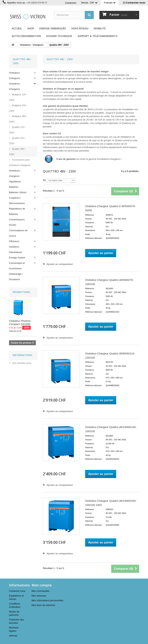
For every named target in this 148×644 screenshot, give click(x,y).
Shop (31, 28)
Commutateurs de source (18, 233)
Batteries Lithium (18, 192)
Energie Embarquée (53, 28)
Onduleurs (14, 73)
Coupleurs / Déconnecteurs (17, 201)
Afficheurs (14, 241)
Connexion (71, 3)
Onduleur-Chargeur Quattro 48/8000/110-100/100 (110, 356)
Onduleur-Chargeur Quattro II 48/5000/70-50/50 (110, 208)
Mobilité (100, 28)
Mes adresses (39, 596)
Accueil (17, 28)
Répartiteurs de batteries (17, 211)
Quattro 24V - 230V (18, 141)
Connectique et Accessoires (17, 266)
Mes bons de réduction (44, 605)
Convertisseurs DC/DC (17, 222)
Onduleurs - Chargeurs (15, 86)
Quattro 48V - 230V (18, 152)
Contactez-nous (136, 3)
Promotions (21, 292)
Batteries (14, 187)
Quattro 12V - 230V (18, 130)
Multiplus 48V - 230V (18, 119)
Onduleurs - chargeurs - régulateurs (15, 176)
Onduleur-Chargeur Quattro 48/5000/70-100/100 (109, 282)
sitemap (13, 636)
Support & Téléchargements (97, 36)
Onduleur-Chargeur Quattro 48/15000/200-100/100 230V (111, 503)
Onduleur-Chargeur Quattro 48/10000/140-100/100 (111, 429)
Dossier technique (59, 36)
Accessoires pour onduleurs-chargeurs (20, 162)
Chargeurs (15, 78)
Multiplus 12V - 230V (18, 97)
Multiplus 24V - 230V (18, 108)
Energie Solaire (17, 258)
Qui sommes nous (22, 363)
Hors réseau (80, 28)
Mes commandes (41, 591)
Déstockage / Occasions (16, 277)
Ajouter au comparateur (60, 264)
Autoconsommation (26, 36)
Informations (22, 355)
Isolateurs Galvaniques (16, 249)
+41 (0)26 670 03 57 (37, 3)
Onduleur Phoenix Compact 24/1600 (20, 322)
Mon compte (42, 585)
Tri (44, 180)
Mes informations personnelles (48, 600)
